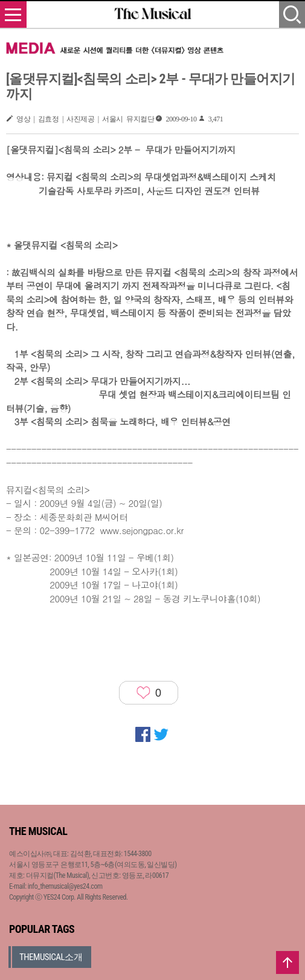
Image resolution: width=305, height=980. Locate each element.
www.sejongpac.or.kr (141, 530)
